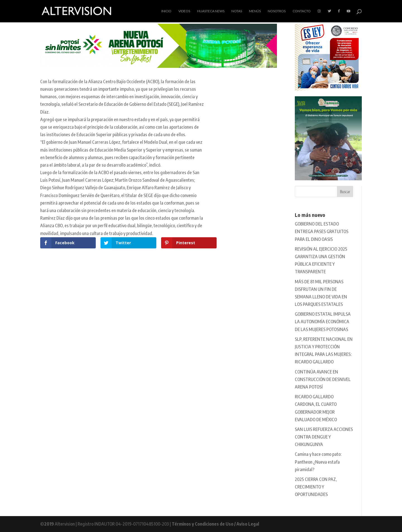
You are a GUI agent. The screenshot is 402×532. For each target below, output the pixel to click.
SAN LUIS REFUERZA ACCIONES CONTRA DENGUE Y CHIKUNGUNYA (324, 437)
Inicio (166, 11)
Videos (184, 11)
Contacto (302, 11)
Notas (237, 11)
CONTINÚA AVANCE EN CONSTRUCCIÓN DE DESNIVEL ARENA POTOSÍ (323, 379)
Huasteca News (211, 11)
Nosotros (277, 11)
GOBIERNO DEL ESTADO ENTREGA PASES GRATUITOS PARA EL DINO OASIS (322, 231)
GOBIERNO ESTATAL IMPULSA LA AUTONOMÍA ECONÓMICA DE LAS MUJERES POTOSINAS (323, 322)
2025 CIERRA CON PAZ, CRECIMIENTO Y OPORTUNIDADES (316, 487)
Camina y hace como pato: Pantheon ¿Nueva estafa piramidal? (318, 462)
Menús (255, 11)
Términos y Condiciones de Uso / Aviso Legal (215, 524)
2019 (49, 524)
